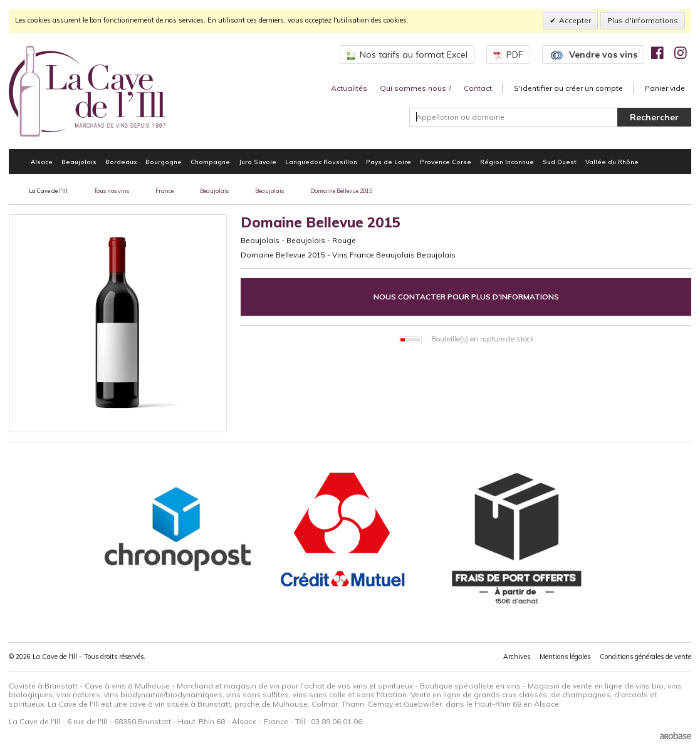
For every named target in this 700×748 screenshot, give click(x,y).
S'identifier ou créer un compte (568, 88)
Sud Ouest (560, 162)
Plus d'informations (643, 20)
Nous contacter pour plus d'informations (466, 297)
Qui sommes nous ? (415, 88)
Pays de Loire (389, 162)
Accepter (575, 20)
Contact (478, 88)
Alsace (42, 162)
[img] (657, 53)
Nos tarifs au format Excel (407, 55)
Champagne (210, 162)
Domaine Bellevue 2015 (341, 191)
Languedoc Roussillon (321, 162)
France (165, 191)
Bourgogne (164, 162)
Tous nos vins (112, 191)
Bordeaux (121, 162)
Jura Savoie (258, 162)
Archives (517, 657)
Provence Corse (446, 162)
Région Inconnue (507, 162)
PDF (508, 55)
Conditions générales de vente (645, 657)
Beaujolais (79, 162)
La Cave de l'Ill (48, 191)
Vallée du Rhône (612, 162)
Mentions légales (565, 657)
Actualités (349, 88)
